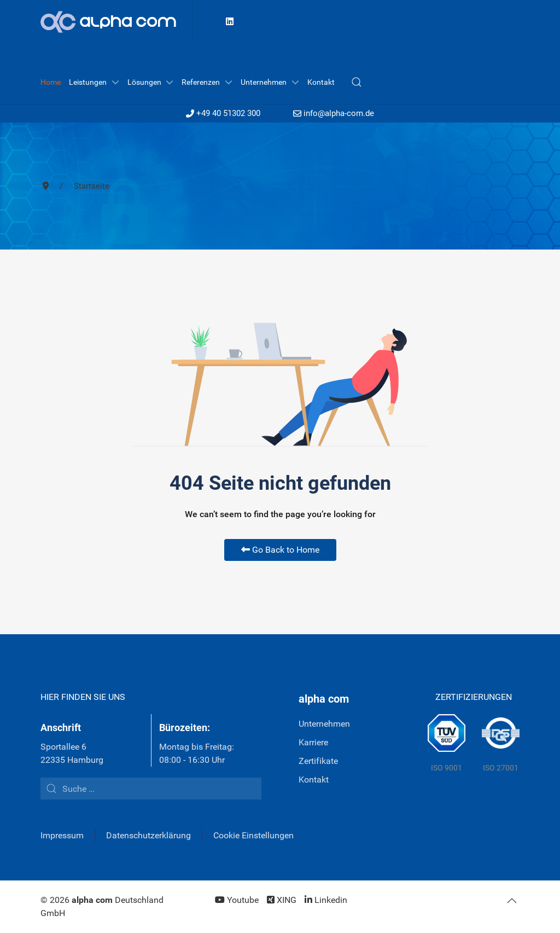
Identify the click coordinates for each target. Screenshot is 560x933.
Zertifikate (318, 761)
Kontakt (314, 780)
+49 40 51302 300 (223, 113)
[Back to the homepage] (117, 22)
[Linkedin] (230, 22)
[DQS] (501, 744)
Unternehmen (324, 724)
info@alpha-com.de (334, 113)
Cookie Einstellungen (253, 835)
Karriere (313, 742)
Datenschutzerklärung (148, 835)
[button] (357, 82)
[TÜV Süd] (447, 744)
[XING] (282, 900)
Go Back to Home (280, 550)
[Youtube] (237, 900)
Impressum (62, 835)
